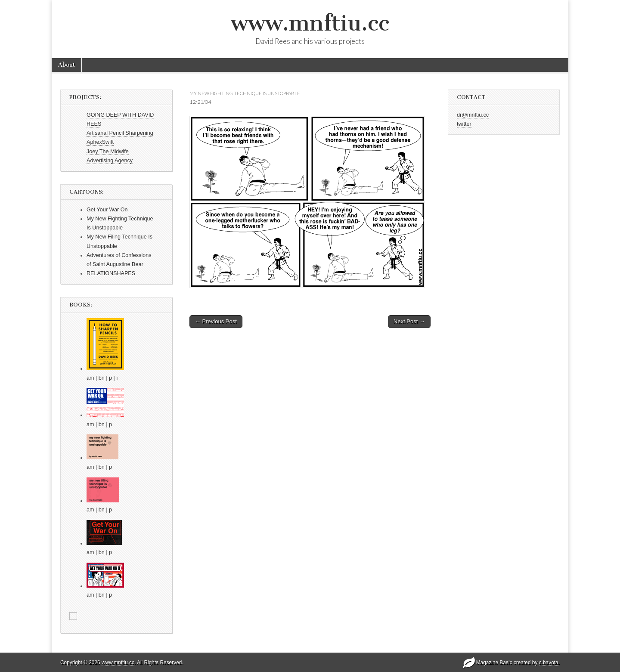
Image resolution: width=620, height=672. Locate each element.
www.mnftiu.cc (310, 23)
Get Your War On (107, 210)
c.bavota (549, 663)
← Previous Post (216, 321)
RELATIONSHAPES (111, 273)
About (67, 65)
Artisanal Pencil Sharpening (120, 133)
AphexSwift (100, 142)
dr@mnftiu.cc (473, 115)
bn (102, 378)
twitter (464, 124)
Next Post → (409, 321)
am (90, 378)
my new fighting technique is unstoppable (245, 93)
